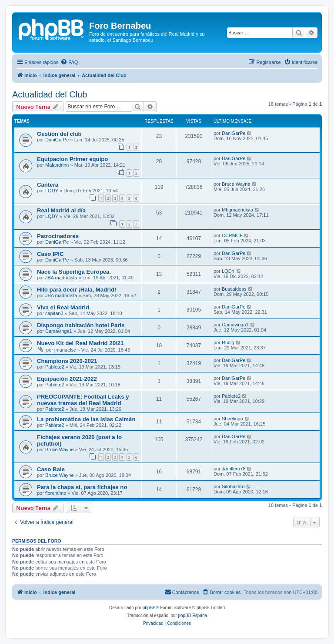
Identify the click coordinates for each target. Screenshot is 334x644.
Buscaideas (234, 289)
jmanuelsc (65, 350)
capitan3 (54, 313)
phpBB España (192, 615)
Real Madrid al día (61, 210)
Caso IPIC (50, 254)
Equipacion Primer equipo (72, 159)
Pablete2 (55, 367)
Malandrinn (57, 165)
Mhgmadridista (237, 210)
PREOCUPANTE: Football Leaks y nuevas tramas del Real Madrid (83, 400)
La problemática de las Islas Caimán (86, 419)
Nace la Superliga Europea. (74, 272)
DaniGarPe (57, 140)
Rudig (228, 342)
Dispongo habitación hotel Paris (81, 325)
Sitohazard (233, 486)
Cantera (48, 185)
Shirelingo (232, 419)
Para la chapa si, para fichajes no (82, 487)
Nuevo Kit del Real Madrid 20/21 (80, 343)
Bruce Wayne (236, 184)
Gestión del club (59, 134)
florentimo (56, 493)
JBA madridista (61, 278)
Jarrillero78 (234, 469)
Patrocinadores (58, 236)
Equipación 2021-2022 (67, 379)
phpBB (149, 608)
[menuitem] (69, 62)
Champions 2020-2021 (67, 361)
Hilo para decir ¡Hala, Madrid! (77, 290)
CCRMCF (232, 235)
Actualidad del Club (50, 94)
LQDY (52, 191)
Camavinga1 (59, 331)
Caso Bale (51, 469)
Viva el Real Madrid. (64, 307)
